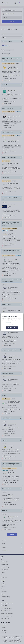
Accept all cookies (12, 328)
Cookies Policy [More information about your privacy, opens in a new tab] (8, 322)
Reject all (12, 325)
